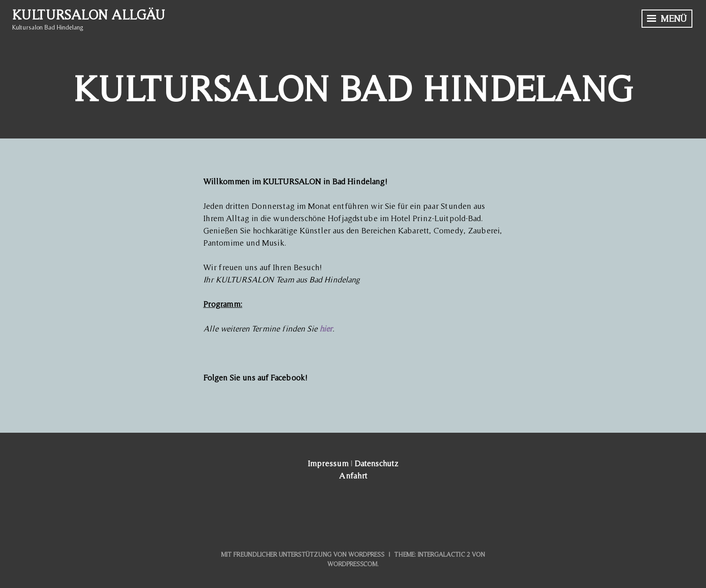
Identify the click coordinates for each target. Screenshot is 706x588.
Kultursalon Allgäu (89, 15)
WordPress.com (352, 564)
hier (326, 329)
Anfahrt (353, 476)
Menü (667, 19)
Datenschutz (376, 463)
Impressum (328, 463)
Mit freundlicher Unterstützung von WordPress (303, 554)
